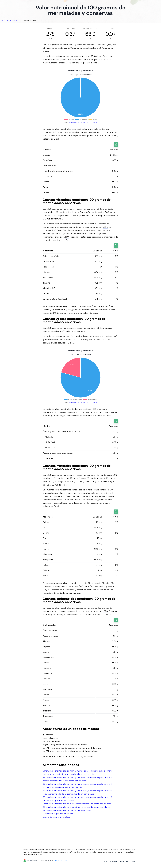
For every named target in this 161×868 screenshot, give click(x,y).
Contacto (134, 861)
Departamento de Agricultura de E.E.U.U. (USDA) (83, 123)
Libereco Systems (61, 860)
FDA (67, 237)
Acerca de (114, 861)
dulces (90, 757)
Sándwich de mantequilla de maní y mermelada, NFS (67, 810)
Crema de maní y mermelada (56, 817)
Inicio (3, 21)
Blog (105, 861)
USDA (55, 136)
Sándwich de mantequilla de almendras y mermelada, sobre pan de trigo (77, 804)
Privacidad (124, 861)
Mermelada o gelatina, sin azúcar (58, 814)
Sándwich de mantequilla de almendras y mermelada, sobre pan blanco (76, 807)
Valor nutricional (11, 21)
